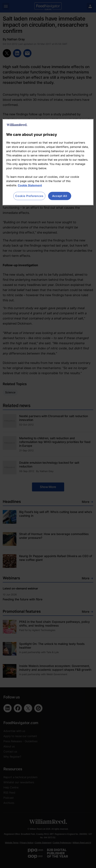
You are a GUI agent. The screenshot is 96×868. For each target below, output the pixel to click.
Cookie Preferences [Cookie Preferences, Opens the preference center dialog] (29, 196)
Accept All (60, 196)
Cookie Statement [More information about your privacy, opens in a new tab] (30, 185)
